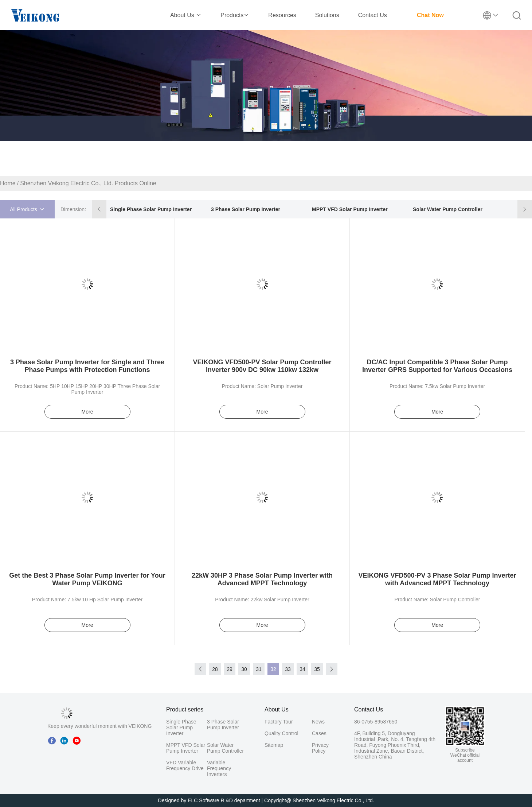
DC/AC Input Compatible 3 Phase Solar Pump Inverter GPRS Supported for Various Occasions (437, 366)
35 (317, 669)
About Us (186, 15)
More (87, 412)
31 (259, 669)
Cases (319, 733)
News (318, 722)
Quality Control (281, 733)
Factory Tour (279, 722)
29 (230, 669)
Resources (282, 15)
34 (302, 669)
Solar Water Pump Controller (448, 209)
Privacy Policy (320, 748)
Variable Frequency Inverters (219, 768)
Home (8, 183)
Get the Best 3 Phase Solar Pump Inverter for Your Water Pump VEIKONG (87, 579)
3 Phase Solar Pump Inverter (246, 209)
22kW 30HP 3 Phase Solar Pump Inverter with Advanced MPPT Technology (262, 579)
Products (235, 15)
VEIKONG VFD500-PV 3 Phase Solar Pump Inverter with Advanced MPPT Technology (437, 579)
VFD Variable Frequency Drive (185, 765)
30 (244, 669)
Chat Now (430, 15)
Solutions (327, 15)
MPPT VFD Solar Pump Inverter (350, 209)
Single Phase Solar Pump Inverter (151, 209)
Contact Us (373, 15)
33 (288, 669)
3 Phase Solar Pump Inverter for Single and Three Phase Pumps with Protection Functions (87, 366)
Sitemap (274, 745)
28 (215, 669)
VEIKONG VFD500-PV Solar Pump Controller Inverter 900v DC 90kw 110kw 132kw (262, 366)
